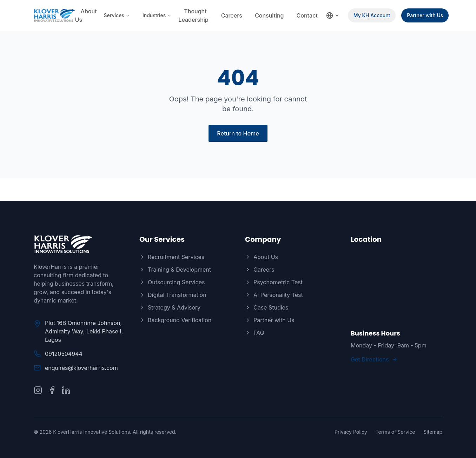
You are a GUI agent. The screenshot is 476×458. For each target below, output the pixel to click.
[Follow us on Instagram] (38, 390)
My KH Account (372, 15)
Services (117, 15)
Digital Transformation (173, 295)
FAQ (255, 333)
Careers (232, 15)
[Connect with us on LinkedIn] (66, 390)
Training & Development (175, 270)
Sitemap (433, 432)
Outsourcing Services (172, 282)
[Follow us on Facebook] (52, 390)
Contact (307, 15)
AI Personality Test (274, 295)
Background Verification (175, 320)
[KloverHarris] (80, 244)
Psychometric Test (274, 282)
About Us (86, 15)
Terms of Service (395, 432)
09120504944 (64, 354)
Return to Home (238, 133)
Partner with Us (425, 15)
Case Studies (267, 307)
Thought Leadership (193, 15)
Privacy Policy (351, 432)
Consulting (269, 15)
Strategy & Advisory (170, 307)
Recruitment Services (172, 257)
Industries (157, 15)
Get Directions (374, 359)
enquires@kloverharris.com (81, 368)
